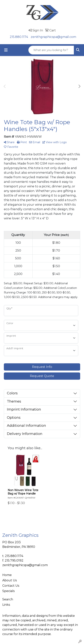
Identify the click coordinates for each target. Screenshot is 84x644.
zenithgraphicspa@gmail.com (53, 37)
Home (7, 575)
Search (8, 599)
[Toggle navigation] (6, 50)
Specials (8, 591)
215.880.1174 (19, 37)
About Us (9, 580)
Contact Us (11, 586)
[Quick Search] (51, 50)
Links (6, 605)
